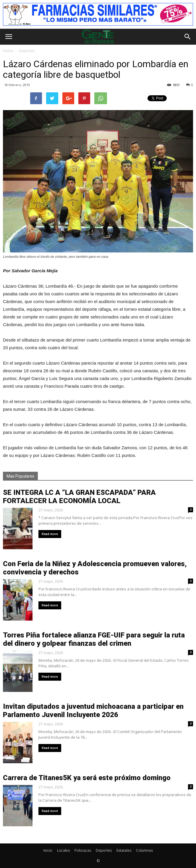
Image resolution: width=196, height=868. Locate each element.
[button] (188, 37)
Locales (63, 850)
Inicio (48, 850)
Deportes (104, 850)
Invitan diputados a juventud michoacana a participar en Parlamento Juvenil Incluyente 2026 (93, 711)
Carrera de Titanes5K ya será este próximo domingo (87, 778)
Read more (50, 534)
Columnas (144, 850)
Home (8, 51)
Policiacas (83, 850)
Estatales (124, 850)
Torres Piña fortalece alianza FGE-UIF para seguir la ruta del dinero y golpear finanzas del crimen (94, 639)
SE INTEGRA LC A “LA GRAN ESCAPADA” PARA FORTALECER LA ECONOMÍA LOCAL (79, 497)
